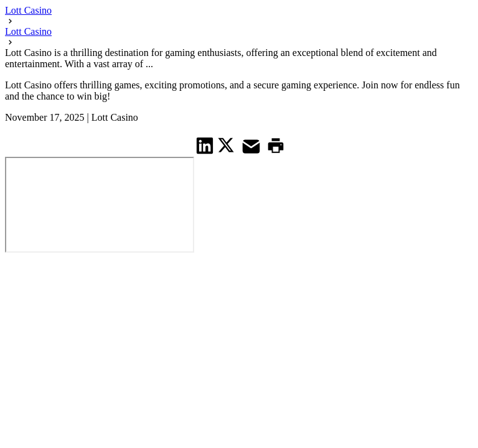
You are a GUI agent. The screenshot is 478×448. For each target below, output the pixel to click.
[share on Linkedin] (205, 145)
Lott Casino (28, 10)
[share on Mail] (253, 145)
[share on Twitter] (227, 145)
